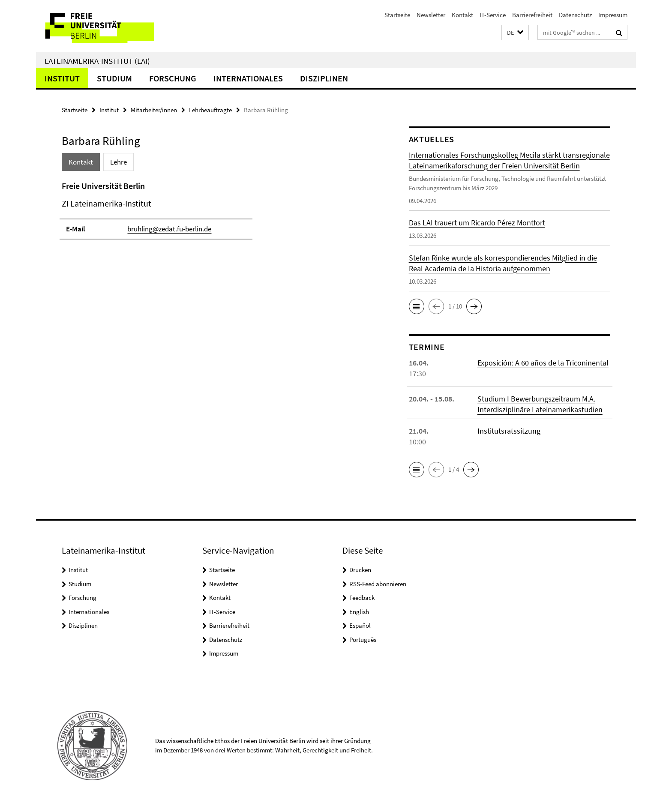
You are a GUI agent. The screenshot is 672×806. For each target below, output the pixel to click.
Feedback (362, 598)
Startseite (397, 15)
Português (363, 640)
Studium (114, 78)
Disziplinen (324, 78)
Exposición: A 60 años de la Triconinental (543, 363)
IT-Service (493, 15)
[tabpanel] (219, 214)
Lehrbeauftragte (210, 110)
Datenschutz (575, 15)
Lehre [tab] (118, 162)
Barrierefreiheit (532, 15)
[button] (515, 33)
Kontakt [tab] (81, 162)
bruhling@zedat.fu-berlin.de (169, 229)
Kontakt (462, 15)
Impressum (613, 15)
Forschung (173, 78)
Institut (62, 78)
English (359, 612)
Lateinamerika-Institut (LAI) (97, 61)
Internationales (248, 78)
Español (360, 625)
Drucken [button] (360, 570)
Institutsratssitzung (509, 431)
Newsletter (431, 15)
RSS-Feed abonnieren (378, 584)
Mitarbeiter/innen (154, 110)
